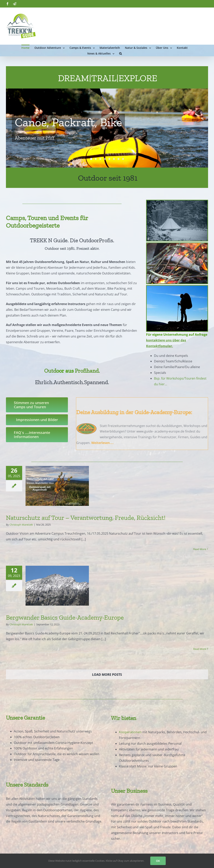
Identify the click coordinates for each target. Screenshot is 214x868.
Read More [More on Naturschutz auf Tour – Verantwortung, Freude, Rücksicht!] (200, 549)
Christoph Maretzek (21, 525)
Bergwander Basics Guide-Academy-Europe (65, 617)
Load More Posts (107, 675)
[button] (120, 53)
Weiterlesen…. (102, 443)
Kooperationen (130, 732)
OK (158, 861)
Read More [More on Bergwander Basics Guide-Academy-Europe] (200, 649)
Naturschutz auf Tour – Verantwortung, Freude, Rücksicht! (86, 518)
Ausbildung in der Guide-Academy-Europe (141, 412)
